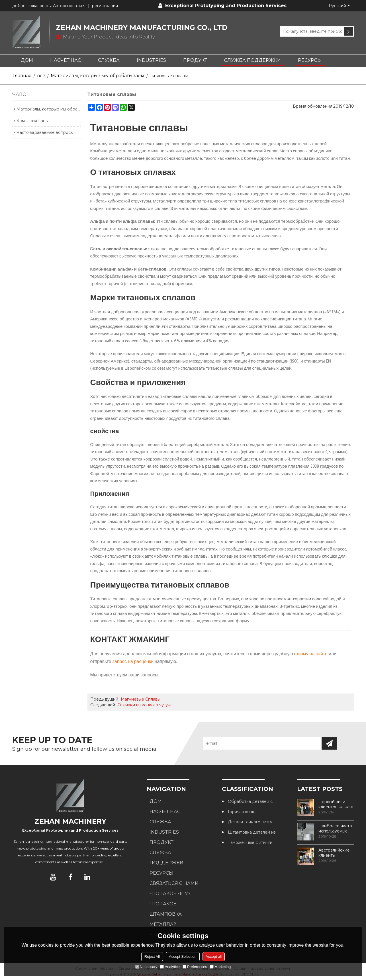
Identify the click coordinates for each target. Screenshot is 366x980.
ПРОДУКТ (195, 60)
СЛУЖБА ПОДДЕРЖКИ (252, 60)
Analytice (170, 967)
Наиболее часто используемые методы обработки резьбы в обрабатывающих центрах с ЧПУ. (336, 828)
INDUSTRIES (151, 60)
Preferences (195, 967)
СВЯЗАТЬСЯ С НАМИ (174, 883)
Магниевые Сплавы (141, 699)
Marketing (220, 967)
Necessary (146, 967)
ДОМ (27, 60)
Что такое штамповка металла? (166, 914)
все (41, 76)
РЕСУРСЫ (310, 60)
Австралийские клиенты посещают (334, 853)
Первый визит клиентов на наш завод (336, 804)
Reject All (152, 957)
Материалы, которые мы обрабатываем (98, 76)
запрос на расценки (133, 662)
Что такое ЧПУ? (170, 894)
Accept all (214, 957)
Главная (22, 76)
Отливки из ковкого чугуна (145, 705)
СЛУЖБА (109, 60)
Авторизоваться (69, 6)
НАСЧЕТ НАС (66, 60)
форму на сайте (311, 654)
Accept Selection (183, 957)
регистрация (105, 6)
